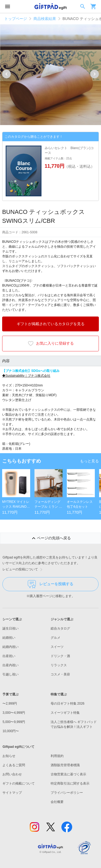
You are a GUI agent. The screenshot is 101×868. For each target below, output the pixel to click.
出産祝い (9, 656)
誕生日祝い (11, 628)
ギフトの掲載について (19, 783)
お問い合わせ (12, 774)
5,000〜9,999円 (14, 722)
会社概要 (57, 802)
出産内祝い (11, 665)
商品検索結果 (45, 19)
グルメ (55, 638)
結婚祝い (9, 638)
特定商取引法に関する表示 (70, 783)
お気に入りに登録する (51, 344)
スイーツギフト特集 (65, 713)
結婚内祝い (11, 647)
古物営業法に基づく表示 (68, 774)
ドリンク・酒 (60, 656)
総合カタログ (60, 628)
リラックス (59, 665)
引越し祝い (11, 674)
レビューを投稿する (50, 584)
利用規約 (57, 756)
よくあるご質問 (14, 765)
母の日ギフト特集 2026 (68, 704)
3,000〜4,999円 (14, 713)
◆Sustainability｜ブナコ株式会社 (26, 376)
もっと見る (89, 461)
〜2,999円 (10, 704)
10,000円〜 (11, 731)
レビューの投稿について (23, 570)
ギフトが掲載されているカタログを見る (51, 324)
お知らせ (9, 756)
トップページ (16, 19)
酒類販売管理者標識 (65, 765)
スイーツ (57, 647)
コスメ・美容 (60, 674)
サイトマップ (12, 793)
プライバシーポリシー (67, 793)
